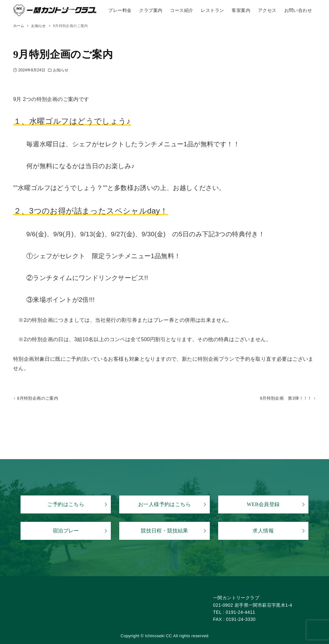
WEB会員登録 (263, 504)
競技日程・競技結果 (164, 531)
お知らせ (61, 70)
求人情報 (263, 531)
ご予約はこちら (66, 504)
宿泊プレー (66, 531)
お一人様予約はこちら (164, 504)
